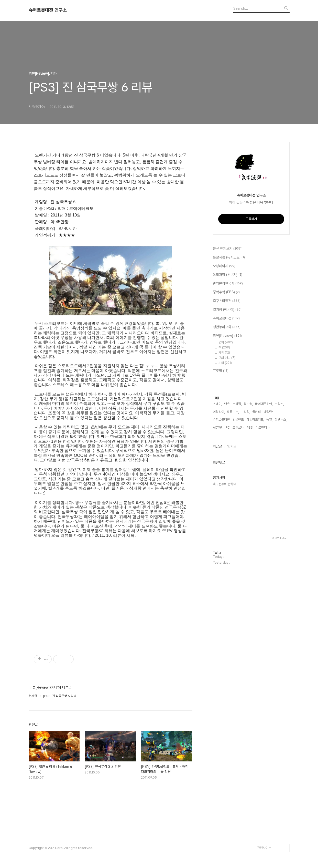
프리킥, (246, 412)
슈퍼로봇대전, (222, 420)
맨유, (227, 404)
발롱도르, (233, 412)
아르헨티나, (263, 427)
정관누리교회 (227, 327)
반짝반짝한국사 (228, 284)
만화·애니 (227, 358)
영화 (226, 342)
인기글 (232, 446)
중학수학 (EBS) (226, 292)
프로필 (221, 371)
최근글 (217, 446)
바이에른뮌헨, (264, 404)
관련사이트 (264, 848)
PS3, (250, 427)
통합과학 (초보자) (228, 275)
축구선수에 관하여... (226, 484)
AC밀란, (218, 427)
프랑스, (279, 404)
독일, (270, 420)
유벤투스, (281, 420)
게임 (224, 353)
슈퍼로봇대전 (226, 318)
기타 (225, 363)
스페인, (217, 404)
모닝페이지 (224, 266)
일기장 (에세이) (227, 310)
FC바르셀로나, (235, 427)
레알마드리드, (255, 420)
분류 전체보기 (228, 249)
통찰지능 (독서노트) (229, 257)
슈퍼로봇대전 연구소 (48, 10)
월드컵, (248, 404)
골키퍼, (257, 412)
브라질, (237, 404)
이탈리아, (219, 412)
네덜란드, (270, 412)
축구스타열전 (227, 301)
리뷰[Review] (227, 336)
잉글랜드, (239, 420)
